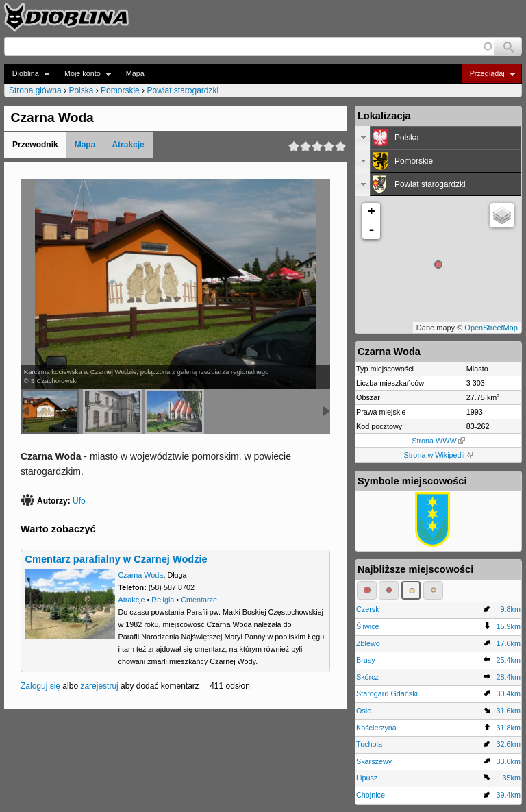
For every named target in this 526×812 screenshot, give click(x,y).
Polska (81, 90)
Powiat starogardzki (183, 90)
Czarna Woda (141, 575)
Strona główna (35, 90)
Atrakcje (128, 145)
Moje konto (84, 74)
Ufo (79, 501)
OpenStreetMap (491, 328)
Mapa (135, 73)
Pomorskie (120, 90)
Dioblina (27, 74)
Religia (163, 600)
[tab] (438, 138)
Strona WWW (438, 441)
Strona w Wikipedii (439, 455)
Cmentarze (199, 600)
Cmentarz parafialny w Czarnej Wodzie (116, 559)
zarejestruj (99, 686)
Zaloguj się (40, 686)
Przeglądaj (489, 74)
